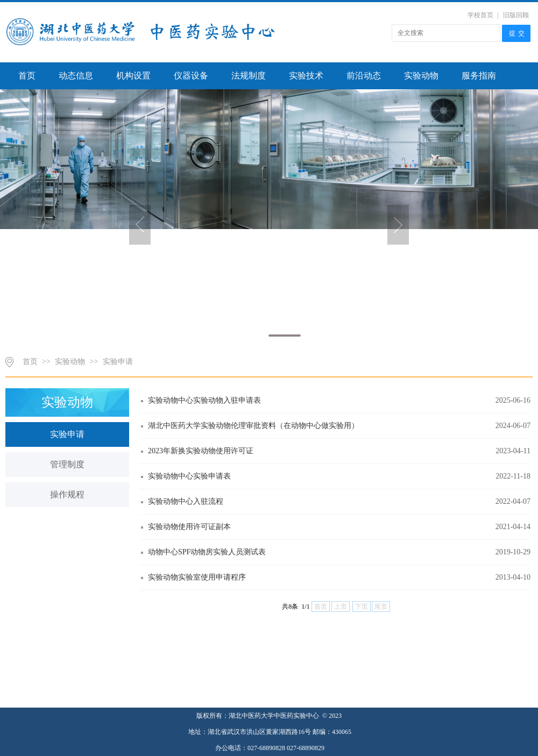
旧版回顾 (516, 15)
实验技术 (306, 76)
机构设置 (133, 76)
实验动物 (421, 76)
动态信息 (76, 76)
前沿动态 (364, 76)
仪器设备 (191, 76)
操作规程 (67, 494)
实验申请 (118, 362)
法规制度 (249, 76)
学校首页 (480, 15)
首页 (27, 76)
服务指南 (479, 76)
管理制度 (67, 464)
